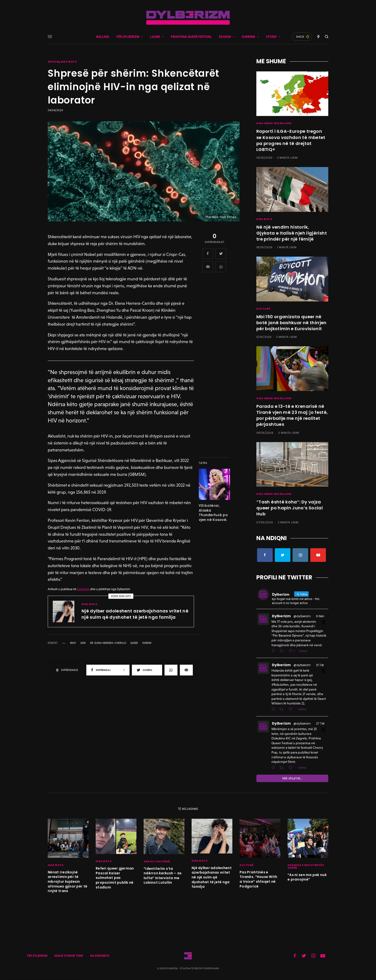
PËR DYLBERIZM (37, 956)
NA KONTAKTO (100, 956)
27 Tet (320, 723)
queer (134, 643)
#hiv (73, 643)
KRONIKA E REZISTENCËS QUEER (306, 866)
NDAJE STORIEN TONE (69, 956)
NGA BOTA (69, 62)
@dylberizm (302, 616)
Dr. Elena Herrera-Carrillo (108, 643)
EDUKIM (54, 62)
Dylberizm (281, 616)
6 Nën (320, 616)
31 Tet (320, 665)
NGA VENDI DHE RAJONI (274, 123)
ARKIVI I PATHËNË (157, 861)
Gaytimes (84, 589)
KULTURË (263, 309)
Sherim (147, 643)
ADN (83, 643)
